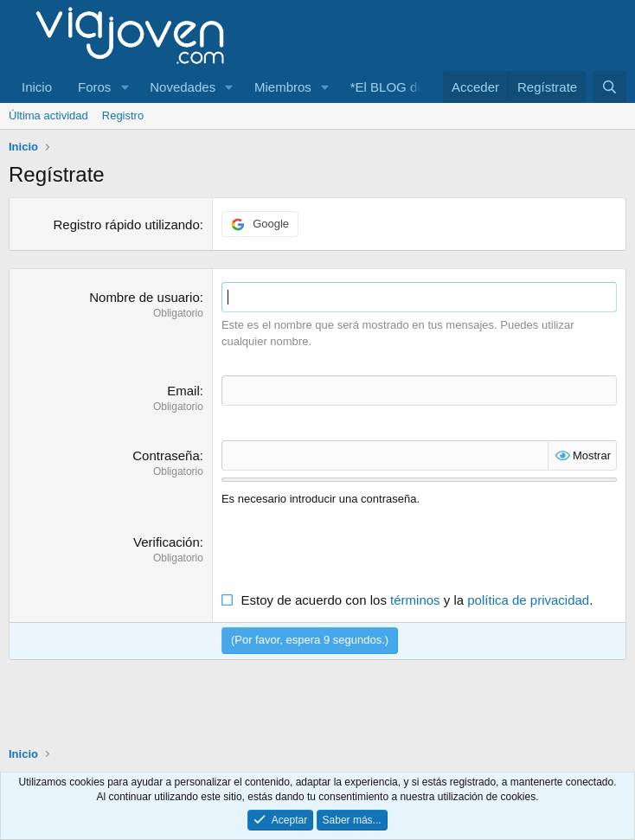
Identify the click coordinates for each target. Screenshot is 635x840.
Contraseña (166, 455)
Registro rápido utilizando (127, 224)
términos (415, 600)
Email (183, 391)
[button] (125, 87)
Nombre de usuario (144, 297)
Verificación (167, 542)
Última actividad (48, 115)
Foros (94, 87)
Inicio (37, 87)
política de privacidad (528, 600)
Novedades (183, 87)
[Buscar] (609, 87)
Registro (123, 115)
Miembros (283, 87)
